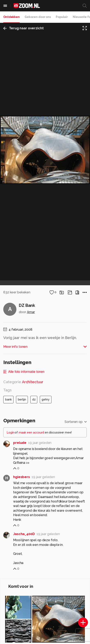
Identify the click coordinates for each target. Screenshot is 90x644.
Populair (62, 17)
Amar (31, 312)
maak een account (31, 432)
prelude (20, 443)
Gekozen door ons (38, 17)
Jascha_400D (24, 534)
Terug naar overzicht (23, 28)
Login (11, 432)
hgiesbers (22, 477)
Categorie (23, 382)
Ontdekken (11, 17)
